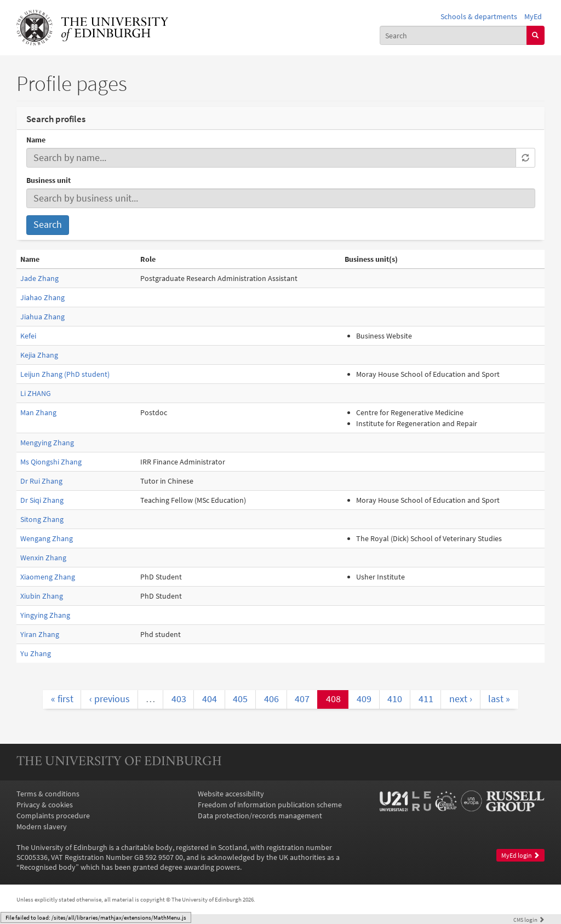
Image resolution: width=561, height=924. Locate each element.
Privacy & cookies (45, 805)
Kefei (28, 336)
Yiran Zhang (40, 634)
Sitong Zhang (42, 519)
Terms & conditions (48, 794)
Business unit (48, 180)
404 (210, 699)
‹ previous (110, 699)
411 (426, 699)
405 (240, 699)
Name (36, 140)
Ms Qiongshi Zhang (51, 462)
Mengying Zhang (47, 443)
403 (179, 699)
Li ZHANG (36, 393)
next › (461, 699)
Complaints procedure (53, 816)
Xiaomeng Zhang (48, 577)
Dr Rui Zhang (41, 481)
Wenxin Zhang (43, 558)
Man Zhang (38, 412)
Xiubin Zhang (42, 596)
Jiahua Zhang (42, 317)
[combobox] (453, 35)
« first (62, 699)
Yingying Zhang (45, 615)
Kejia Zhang (39, 355)
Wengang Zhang (47, 538)
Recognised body (48, 867)
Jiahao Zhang (42, 297)
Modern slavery (42, 827)
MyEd (533, 16)
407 (302, 699)
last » (499, 699)
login (529, 920)
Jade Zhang (39, 278)
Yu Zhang (36, 653)
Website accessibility (231, 794)
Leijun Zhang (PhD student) (65, 374)
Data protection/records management (260, 816)
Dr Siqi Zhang (42, 500)
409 (364, 699)
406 (271, 699)
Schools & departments (479, 16)
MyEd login (520, 855)
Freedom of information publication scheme (270, 805)
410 (395, 699)
